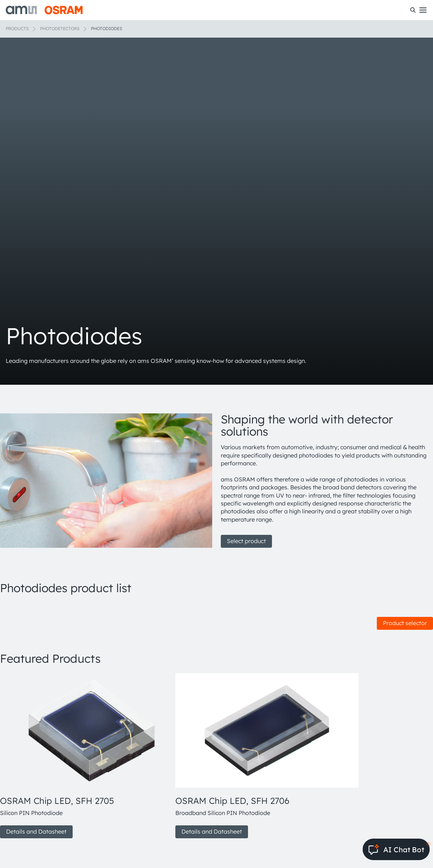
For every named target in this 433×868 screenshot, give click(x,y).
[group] (85, 756)
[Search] (413, 10)
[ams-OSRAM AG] (44, 10)
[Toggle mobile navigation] (423, 10)
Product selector (405, 623)
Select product (246, 541)
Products (17, 28)
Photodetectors (60, 28)
